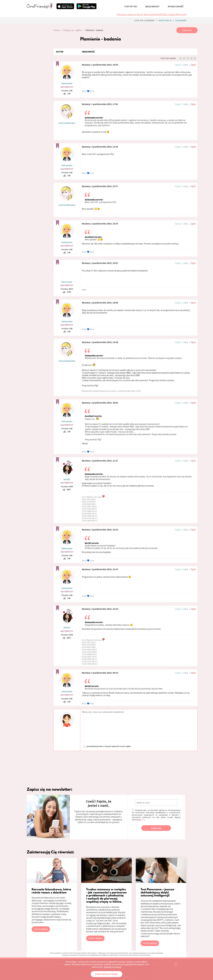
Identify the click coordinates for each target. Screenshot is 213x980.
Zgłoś (193, 65)
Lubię (185, 65)
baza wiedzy (152, 6)
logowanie (181, 20)
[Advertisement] (38, 67)
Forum (56, 30)
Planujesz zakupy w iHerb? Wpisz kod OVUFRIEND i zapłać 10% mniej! (152, 14)
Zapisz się (156, 828)
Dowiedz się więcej (112, 967)
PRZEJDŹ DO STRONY (106, 974)
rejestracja (165, 20)
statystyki (131, 6)
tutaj (143, 820)
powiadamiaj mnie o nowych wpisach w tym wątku (107, 746)
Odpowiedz (187, 30)
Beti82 (67, 479)
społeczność (176, 6)
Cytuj (177, 65)
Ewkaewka (67, 83)
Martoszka (67, 282)
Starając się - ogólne (72, 30)
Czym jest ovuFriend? (145, 20)
